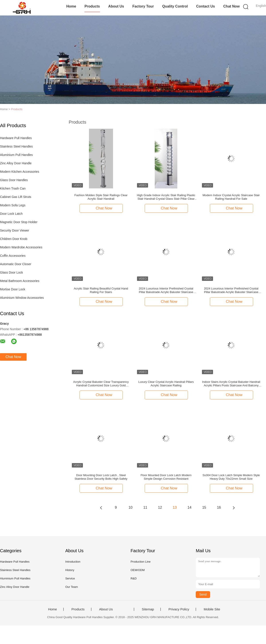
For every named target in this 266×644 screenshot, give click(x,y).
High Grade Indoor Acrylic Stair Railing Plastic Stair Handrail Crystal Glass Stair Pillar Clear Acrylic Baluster (166, 197)
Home (71, 6)
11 (145, 507)
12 (160, 507)
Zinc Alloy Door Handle (16, 163)
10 (131, 507)
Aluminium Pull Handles (16, 155)
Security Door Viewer (15, 230)
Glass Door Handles (14, 180)
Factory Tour (143, 6)
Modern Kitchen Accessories (20, 172)
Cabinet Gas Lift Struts (16, 197)
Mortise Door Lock (13, 289)
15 (204, 507)
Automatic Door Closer (16, 264)
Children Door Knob (14, 239)
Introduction (73, 562)
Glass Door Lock (11, 272)
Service (70, 578)
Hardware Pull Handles (16, 138)
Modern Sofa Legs (13, 205)
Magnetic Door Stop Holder (19, 222)
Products (92, 6)
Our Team (71, 587)
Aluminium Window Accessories (22, 298)
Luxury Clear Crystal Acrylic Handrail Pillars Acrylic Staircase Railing (166, 384)
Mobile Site (212, 609)
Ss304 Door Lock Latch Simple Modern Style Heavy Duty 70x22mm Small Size (231, 477)
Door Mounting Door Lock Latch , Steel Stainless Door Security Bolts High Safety (101, 477)
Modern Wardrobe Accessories (21, 247)
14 (190, 507)
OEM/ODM (138, 570)
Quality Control (175, 6)
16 (219, 507)
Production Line (141, 562)
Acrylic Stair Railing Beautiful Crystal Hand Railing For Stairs (101, 290)
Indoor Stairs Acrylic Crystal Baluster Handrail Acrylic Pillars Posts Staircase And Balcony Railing (231, 384)
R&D (134, 578)
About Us (116, 6)
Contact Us (205, 6)
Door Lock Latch (11, 214)
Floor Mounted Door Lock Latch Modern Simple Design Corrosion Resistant (166, 477)
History (70, 570)
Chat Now (231, 6)
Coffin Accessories (13, 256)
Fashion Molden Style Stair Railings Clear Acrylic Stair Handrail (101, 197)
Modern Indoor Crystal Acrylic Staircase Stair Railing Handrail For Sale (231, 197)
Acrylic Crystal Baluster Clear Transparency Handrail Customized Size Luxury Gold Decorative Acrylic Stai (101, 384)
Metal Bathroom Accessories (20, 281)
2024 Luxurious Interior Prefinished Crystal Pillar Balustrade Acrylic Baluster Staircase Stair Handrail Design (166, 290)
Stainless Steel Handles (16, 146)
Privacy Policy (179, 609)
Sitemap (148, 609)
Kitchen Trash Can (13, 188)
